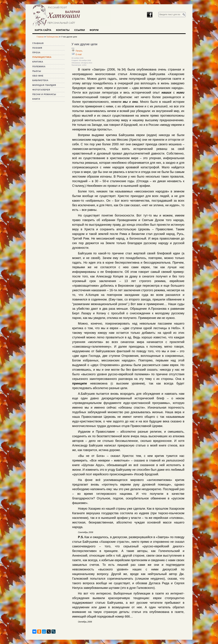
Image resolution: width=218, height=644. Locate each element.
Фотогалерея (41, 90)
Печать (79, 51)
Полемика (39, 67)
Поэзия (37, 48)
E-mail (79, 54)
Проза (36, 53)
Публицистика (42, 57)
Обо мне (38, 76)
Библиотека (40, 80)
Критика (38, 62)
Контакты (63, 30)
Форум (94, 30)
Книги (36, 99)
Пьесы (37, 71)
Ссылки (80, 30)
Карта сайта (43, 30)
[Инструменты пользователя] (73, 48)
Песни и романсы (44, 94)
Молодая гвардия (44, 85)
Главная (38, 43)
